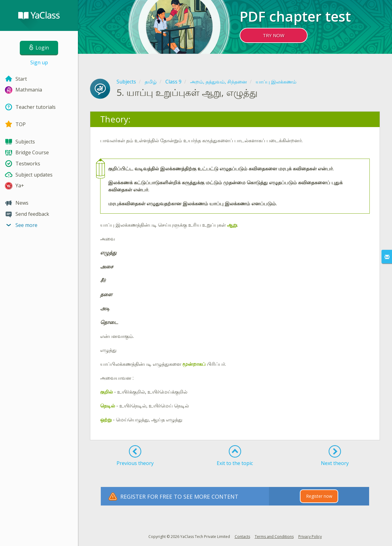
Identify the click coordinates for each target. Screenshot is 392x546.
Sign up (39, 62)
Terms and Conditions (274, 537)
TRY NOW (274, 35)
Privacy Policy (310, 537)
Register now (319, 496)
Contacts (242, 537)
